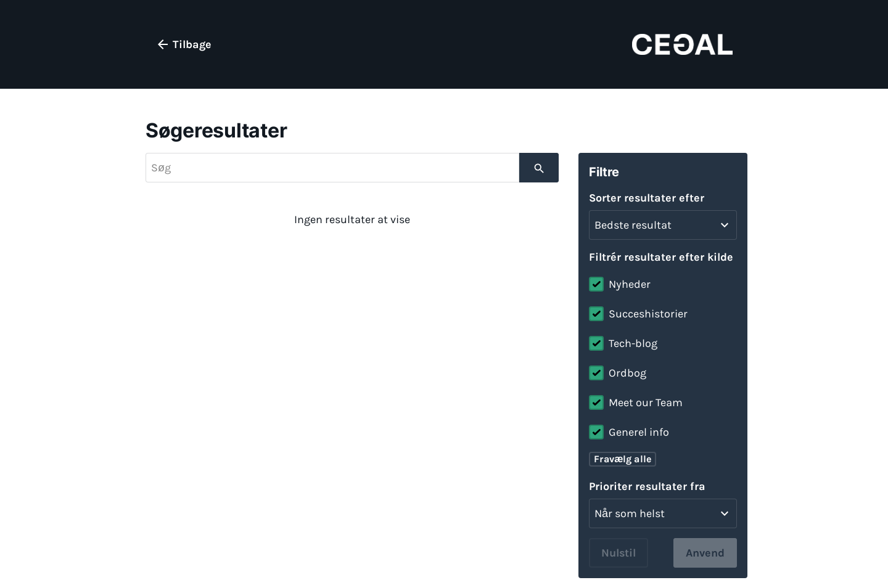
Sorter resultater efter (647, 198)
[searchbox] (332, 168)
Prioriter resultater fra (647, 486)
